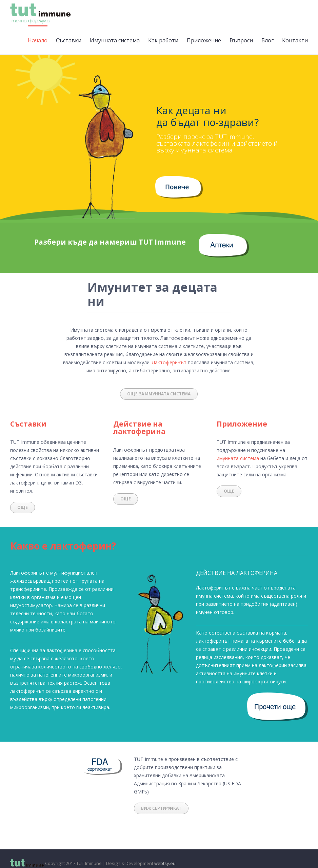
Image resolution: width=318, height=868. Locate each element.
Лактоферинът (169, 362)
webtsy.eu (165, 863)
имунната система (238, 458)
